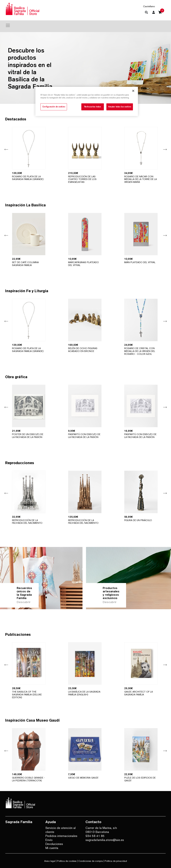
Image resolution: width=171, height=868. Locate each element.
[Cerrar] (133, 91)
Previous (6, 149)
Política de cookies (67, 861)
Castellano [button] (149, 6)
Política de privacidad (116, 861)
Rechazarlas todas (93, 107)
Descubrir (24, 602)
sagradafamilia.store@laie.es (103, 840)
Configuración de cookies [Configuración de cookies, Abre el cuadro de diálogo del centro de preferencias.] (54, 107)
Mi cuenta (52, 848)
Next (165, 149)
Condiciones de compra (91, 861)
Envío (49, 840)
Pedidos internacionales (61, 836)
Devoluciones (54, 844)
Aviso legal (50, 861)
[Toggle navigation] (8, 25)
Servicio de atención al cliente (61, 830)
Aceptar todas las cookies (120, 107)
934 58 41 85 (95, 836)
